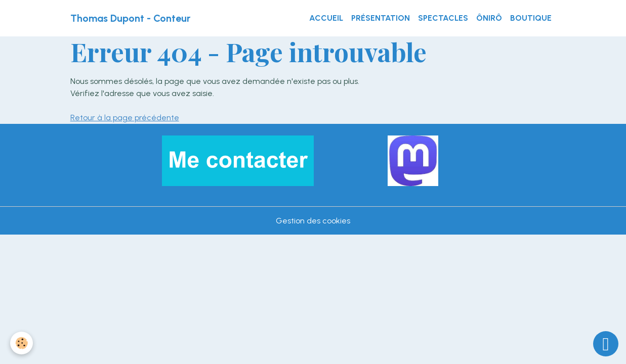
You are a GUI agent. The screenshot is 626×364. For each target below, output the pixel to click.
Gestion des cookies (313, 221)
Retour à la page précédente (125, 118)
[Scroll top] (606, 344)
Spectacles (443, 18)
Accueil (326, 18)
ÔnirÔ (489, 18)
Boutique (531, 18)
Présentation (381, 18)
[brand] (130, 18)
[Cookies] (22, 343)
